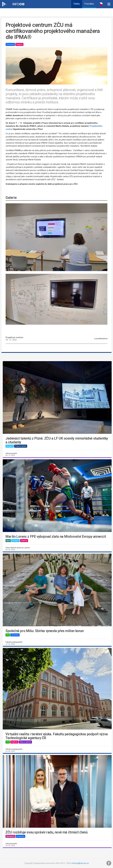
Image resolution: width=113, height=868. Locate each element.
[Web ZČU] (4, 4)
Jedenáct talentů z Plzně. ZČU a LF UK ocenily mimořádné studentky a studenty (57, 440)
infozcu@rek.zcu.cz (80, 863)
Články (77, 4)
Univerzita (10, 44)
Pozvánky (89, 4)
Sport (8, 541)
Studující (10, 446)
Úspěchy (19, 44)
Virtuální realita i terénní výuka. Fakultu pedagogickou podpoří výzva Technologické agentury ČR (57, 736)
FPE (8, 635)
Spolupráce (10, 836)
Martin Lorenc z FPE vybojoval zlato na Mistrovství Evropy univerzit (56, 537)
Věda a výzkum (25, 742)
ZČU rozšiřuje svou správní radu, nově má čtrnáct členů (46, 832)
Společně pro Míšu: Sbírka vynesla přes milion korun (45, 631)
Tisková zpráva (21, 446)
